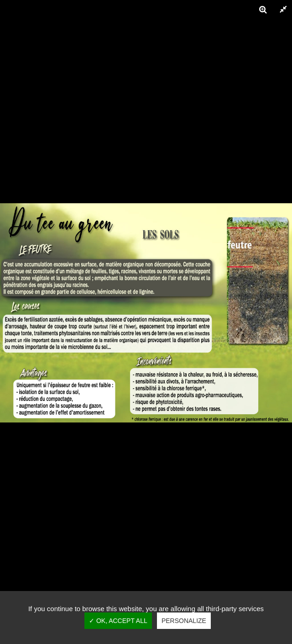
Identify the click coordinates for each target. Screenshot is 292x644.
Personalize (184, 621)
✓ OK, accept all (118, 621)
